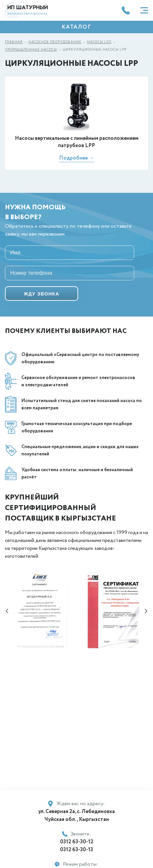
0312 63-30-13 (76, 850)
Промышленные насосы (31, 50)
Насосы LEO (99, 42)
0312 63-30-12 (77, 842)
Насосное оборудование (55, 42)
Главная (14, 42)
